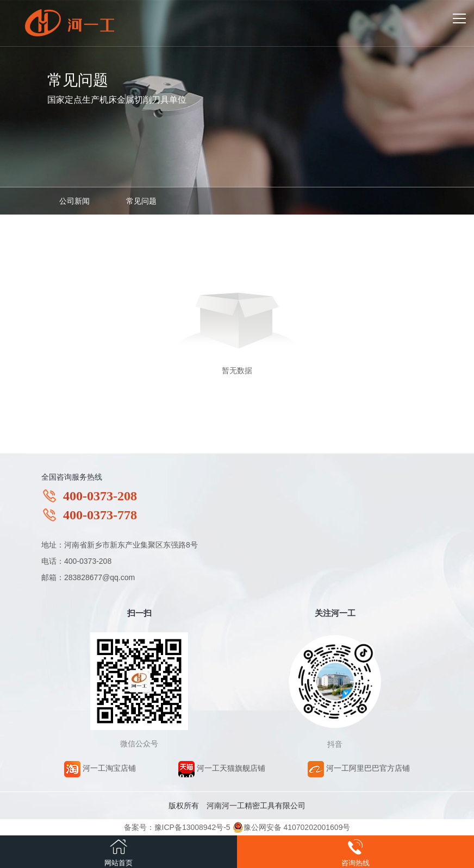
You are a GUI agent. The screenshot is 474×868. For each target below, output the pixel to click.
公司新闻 (74, 201)
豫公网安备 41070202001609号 (292, 827)
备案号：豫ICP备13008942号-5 (177, 827)
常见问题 (141, 201)
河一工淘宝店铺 (100, 768)
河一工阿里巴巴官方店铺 (359, 768)
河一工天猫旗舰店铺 (222, 768)
